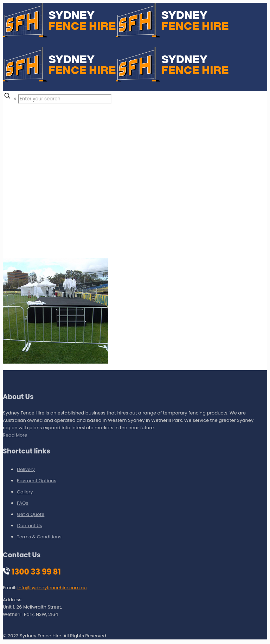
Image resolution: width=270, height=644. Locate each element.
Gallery (25, 492)
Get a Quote (31, 514)
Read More (15, 435)
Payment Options (37, 481)
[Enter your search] (65, 99)
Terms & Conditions (39, 537)
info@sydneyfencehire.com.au (52, 588)
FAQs (22, 503)
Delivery (26, 469)
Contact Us (30, 526)
